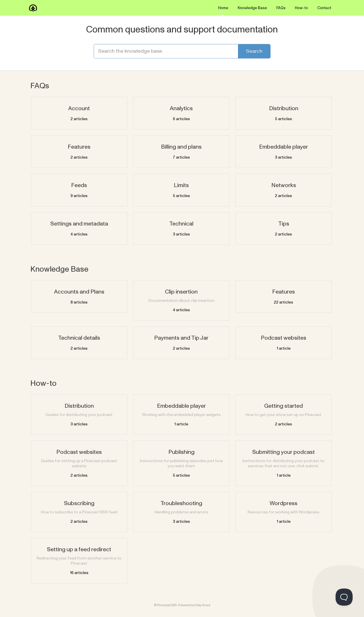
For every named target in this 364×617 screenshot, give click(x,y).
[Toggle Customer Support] (344, 597)
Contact (324, 8)
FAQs (281, 8)
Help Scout (202, 605)
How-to (301, 8)
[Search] (254, 51)
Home (223, 11)
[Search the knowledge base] (182, 51)
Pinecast (163, 605)
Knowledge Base (252, 8)
